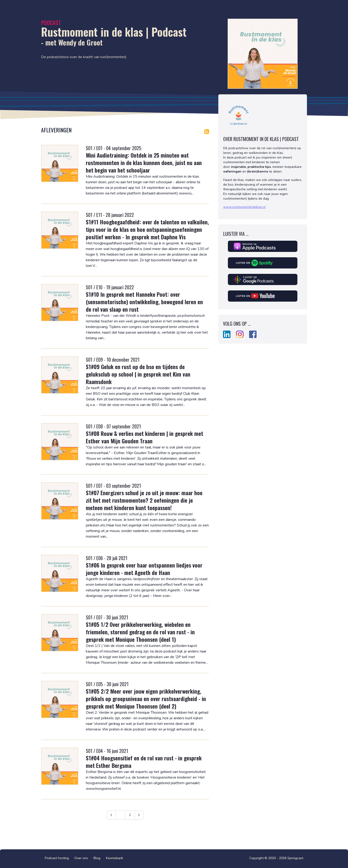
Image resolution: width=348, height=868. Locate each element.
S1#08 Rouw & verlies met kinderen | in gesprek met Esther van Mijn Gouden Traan (144, 437)
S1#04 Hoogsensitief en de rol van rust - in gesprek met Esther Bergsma (144, 762)
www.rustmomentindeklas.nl (244, 207)
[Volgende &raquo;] (139, 815)
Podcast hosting (57, 858)
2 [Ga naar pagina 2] (130, 815)
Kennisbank (115, 858)
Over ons (81, 858)
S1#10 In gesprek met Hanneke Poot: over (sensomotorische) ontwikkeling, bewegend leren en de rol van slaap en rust (144, 302)
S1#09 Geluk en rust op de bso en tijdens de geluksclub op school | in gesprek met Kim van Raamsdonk (138, 374)
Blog (97, 858)
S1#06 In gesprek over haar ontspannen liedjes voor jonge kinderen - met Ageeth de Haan (144, 569)
